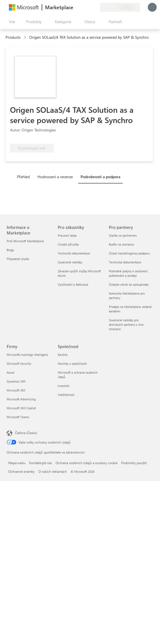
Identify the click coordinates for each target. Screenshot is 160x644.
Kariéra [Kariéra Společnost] (63, 355)
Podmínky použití (134, 463)
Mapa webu (17, 463)
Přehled (23, 177)
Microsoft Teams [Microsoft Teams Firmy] (18, 417)
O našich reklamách (53, 471)
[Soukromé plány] (96, 7)
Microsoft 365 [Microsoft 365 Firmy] (16, 390)
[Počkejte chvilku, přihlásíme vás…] (152, 7)
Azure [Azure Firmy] (11, 372)
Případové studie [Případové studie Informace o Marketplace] (18, 259)
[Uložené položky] (89, 7)
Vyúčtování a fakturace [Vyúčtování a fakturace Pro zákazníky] (73, 284)
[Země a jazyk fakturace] (120, 7)
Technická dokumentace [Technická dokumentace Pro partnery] (125, 262)
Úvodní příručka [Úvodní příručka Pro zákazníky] (68, 244)
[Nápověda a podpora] (82, 7)
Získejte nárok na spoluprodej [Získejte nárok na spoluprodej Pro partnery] (129, 284)
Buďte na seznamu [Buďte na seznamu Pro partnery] (121, 244)
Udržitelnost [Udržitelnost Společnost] (66, 395)
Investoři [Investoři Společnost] (64, 386)
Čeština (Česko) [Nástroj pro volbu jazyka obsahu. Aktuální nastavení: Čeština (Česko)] (26, 433)
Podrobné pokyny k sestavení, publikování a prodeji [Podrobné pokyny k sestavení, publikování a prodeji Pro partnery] (128, 273)
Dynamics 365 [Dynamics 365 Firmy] (16, 381)
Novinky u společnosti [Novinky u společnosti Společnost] (72, 363)
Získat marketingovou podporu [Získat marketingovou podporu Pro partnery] (129, 253)
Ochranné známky (22, 471)
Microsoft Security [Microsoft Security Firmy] (19, 363)
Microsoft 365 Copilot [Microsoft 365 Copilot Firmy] (21, 408)
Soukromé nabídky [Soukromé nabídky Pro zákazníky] (70, 262)
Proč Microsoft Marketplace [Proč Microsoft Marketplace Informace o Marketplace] (25, 241)
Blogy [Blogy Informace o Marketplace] (10, 250)
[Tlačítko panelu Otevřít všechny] (11, 22)
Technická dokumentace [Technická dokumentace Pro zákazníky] (74, 253)
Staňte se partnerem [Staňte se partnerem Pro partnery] (123, 235)
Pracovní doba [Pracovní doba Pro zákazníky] (67, 235)
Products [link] (13, 37)
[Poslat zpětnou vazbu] (76, 7)
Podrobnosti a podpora (100, 177)
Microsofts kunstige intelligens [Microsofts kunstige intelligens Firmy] (27, 355)
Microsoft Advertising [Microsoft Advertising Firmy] (21, 399)
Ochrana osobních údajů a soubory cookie (87, 463)
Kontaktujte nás (41, 463)
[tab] (25, 177)
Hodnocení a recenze (55, 177)
